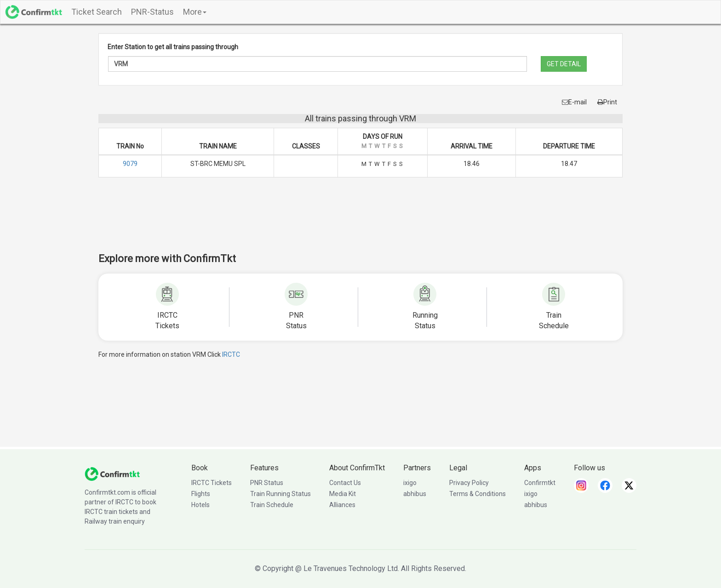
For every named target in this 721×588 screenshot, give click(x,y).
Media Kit (343, 494)
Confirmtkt (540, 483)
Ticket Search (97, 12)
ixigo (410, 483)
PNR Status (267, 483)
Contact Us (345, 483)
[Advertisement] (360, 221)
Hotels (200, 505)
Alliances (342, 505)
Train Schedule (272, 505)
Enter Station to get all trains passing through (173, 47)
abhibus (415, 494)
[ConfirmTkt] (112, 474)
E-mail (574, 102)
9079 (130, 164)
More (195, 12)
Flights (201, 494)
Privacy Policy (469, 483)
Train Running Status (280, 494)
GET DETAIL (564, 64)
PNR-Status (152, 12)
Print (607, 102)
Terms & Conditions (478, 494)
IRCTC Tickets (212, 483)
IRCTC (231, 354)
